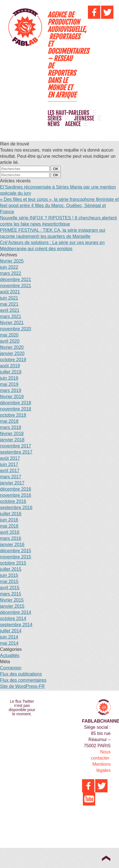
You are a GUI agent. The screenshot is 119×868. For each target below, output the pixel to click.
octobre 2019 (13, 360)
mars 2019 (11, 390)
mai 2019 (9, 384)
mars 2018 (11, 427)
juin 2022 (9, 267)
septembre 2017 (16, 452)
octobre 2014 (13, 618)
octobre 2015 (13, 563)
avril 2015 (10, 588)
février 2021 (12, 323)
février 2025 (12, 261)
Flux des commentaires (23, 680)
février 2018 (12, 434)
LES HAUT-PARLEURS (68, 113)
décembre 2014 (16, 612)
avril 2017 (10, 471)
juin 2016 (9, 520)
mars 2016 (11, 538)
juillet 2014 (11, 631)
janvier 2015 (12, 606)
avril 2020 (10, 341)
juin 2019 (9, 378)
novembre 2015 (16, 557)
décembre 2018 (16, 403)
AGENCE (73, 124)
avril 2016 (10, 532)
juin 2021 (9, 298)
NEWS (54, 124)
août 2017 (10, 458)
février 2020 (12, 347)
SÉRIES (55, 119)
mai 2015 (9, 582)
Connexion (11, 668)
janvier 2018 (12, 440)
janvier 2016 (12, 545)
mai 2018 (9, 421)
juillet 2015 (11, 569)
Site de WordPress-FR (22, 686)
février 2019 (12, 397)
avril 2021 (10, 310)
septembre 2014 (16, 625)
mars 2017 (11, 477)
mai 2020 (9, 335)
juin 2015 (9, 575)
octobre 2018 (13, 415)
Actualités (10, 655)
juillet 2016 (11, 514)
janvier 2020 (12, 353)
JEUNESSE (84, 119)
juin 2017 (9, 464)
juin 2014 (9, 637)
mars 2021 (11, 316)
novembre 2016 (16, 495)
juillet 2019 (11, 372)
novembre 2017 (16, 446)
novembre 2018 (16, 409)
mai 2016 (9, 526)
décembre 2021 (16, 279)
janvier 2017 (12, 483)
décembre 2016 (16, 489)
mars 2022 (11, 273)
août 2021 (10, 292)
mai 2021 (9, 304)
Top (106, 858)
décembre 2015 (16, 551)
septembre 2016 (16, 508)
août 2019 (10, 366)
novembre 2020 (16, 329)
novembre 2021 (16, 286)
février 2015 (12, 600)
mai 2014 (9, 643)
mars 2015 (11, 594)
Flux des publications (21, 674)
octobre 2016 (13, 501)
